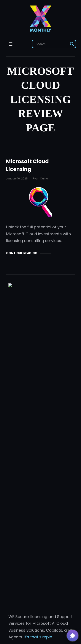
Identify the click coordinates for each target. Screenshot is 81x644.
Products (17, 437)
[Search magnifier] (72, 44)
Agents (15, 413)
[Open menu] (11, 44)
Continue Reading (22, 253)
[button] (73, 636)
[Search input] (51, 44)
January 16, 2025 (17, 178)
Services (17, 461)
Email (24, 492)
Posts (14, 425)
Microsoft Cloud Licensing (27, 165)
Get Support (41, 575)
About (14, 401)
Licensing (17, 449)
